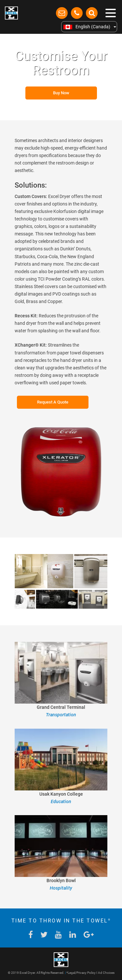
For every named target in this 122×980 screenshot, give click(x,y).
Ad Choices (106, 973)
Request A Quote (53, 402)
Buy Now (61, 93)
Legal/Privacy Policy (82, 973)
